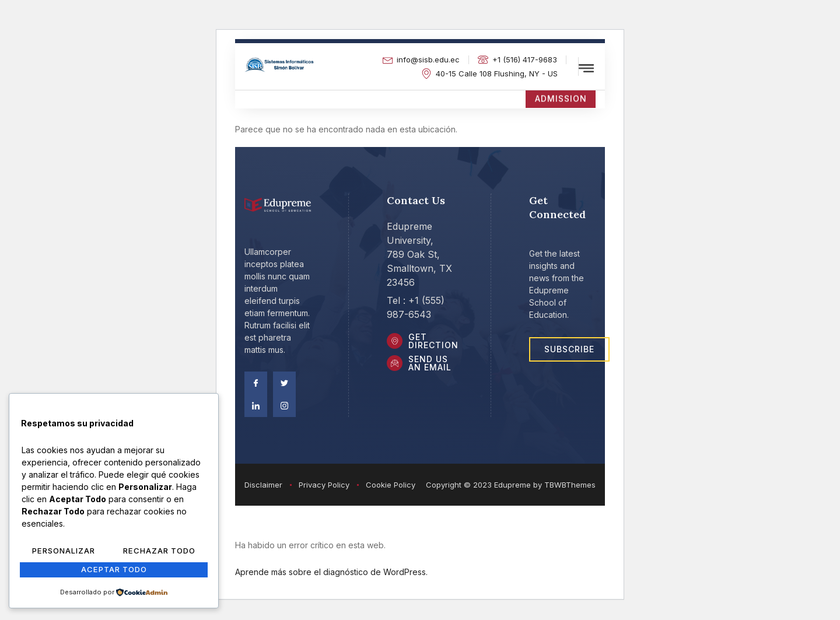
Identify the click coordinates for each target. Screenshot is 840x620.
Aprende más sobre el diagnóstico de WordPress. (331, 574)
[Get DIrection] (395, 343)
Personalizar (64, 552)
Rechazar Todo (159, 552)
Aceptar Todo (114, 570)
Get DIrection (435, 343)
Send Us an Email (432, 366)
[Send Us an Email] (395, 366)
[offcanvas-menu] (586, 68)
